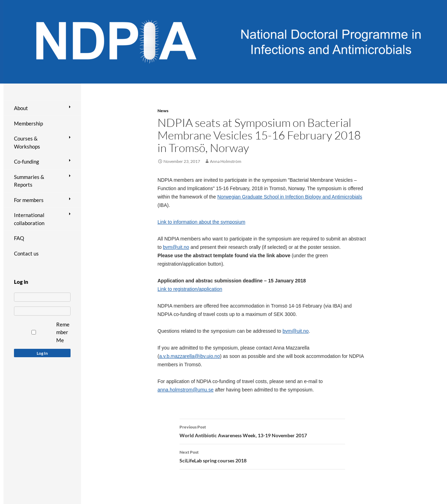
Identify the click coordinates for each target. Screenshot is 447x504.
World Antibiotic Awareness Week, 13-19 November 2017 (262, 431)
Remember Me (63, 332)
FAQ (19, 238)
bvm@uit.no (176, 247)
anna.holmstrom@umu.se (186, 390)
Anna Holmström (226, 161)
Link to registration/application (190, 289)
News (163, 111)
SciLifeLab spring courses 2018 (262, 456)
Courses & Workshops (27, 142)
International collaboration (29, 219)
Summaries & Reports (29, 181)
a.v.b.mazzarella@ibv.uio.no (190, 356)
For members (29, 200)
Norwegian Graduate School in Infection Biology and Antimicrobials (290, 197)
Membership (28, 123)
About (21, 108)
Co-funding (27, 161)
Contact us (26, 253)
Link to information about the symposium (201, 222)
